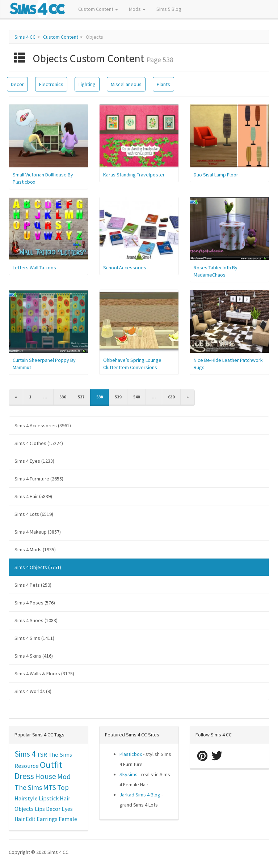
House (46, 776)
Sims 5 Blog (169, 9)
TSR (42, 754)
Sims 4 (25, 754)
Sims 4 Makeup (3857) (38, 532)
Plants (163, 84)
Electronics (51, 84)
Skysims (129, 774)
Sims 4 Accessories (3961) (43, 426)
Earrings (47, 819)
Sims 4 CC (25, 37)
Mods (137, 9)
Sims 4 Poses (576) (35, 603)
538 (100, 397)
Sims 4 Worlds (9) (33, 691)
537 (81, 397)
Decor (17, 84)
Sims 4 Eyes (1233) (34, 461)
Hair (65, 798)
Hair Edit (25, 819)
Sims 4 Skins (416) (34, 656)
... (45, 397)
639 (171, 397)
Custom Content (98, 9)
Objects (24, 809)
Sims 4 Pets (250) (33, 585)
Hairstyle (26, 798)
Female (68, 819)
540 (136, 397)
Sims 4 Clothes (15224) (39, 443)
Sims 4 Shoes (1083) (36, 620)
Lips (40, 809)
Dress (24, 776)
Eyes (67, 809)
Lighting (87, 84)
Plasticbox (131, 754)
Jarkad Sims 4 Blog (140, 795)
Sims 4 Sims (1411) (34, 638)
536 (63, 397)
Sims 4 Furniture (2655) (39, 479)
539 (118, 397)
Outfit (51, 765)
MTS (50, 787)
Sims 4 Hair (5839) (33, 496)
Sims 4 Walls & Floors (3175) (44, 674)
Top (63, 787)
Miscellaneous (126, 84)
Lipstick (49, 798)
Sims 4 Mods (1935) (35, 550)
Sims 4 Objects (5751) (38, 567)
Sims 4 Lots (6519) (34, 514)
